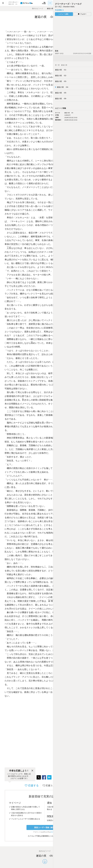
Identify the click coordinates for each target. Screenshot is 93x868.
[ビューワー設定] (44, 3)
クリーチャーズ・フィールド (68, 4)
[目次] (50, 3)
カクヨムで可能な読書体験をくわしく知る (45, 836)
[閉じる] (32, 771)
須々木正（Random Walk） (65, 7)
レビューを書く (64, 14)
